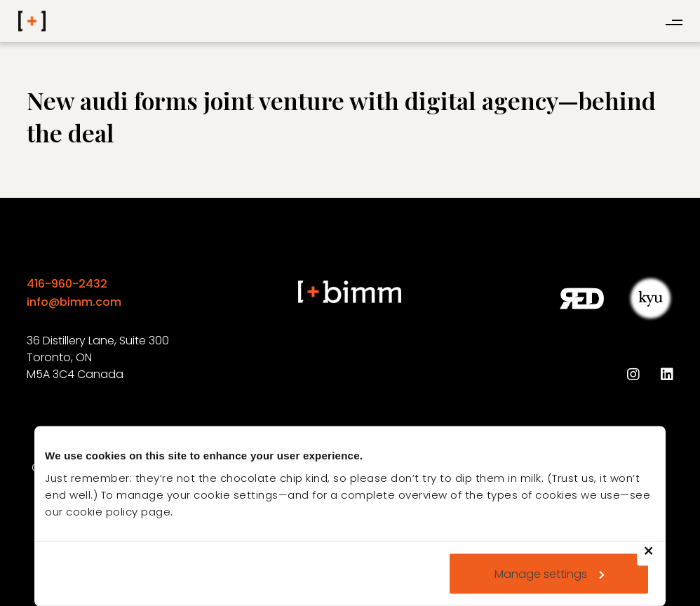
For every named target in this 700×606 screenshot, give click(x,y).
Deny (655, 559)
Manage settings (549, 573)
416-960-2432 (67, 284)
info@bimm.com (74, 302)
